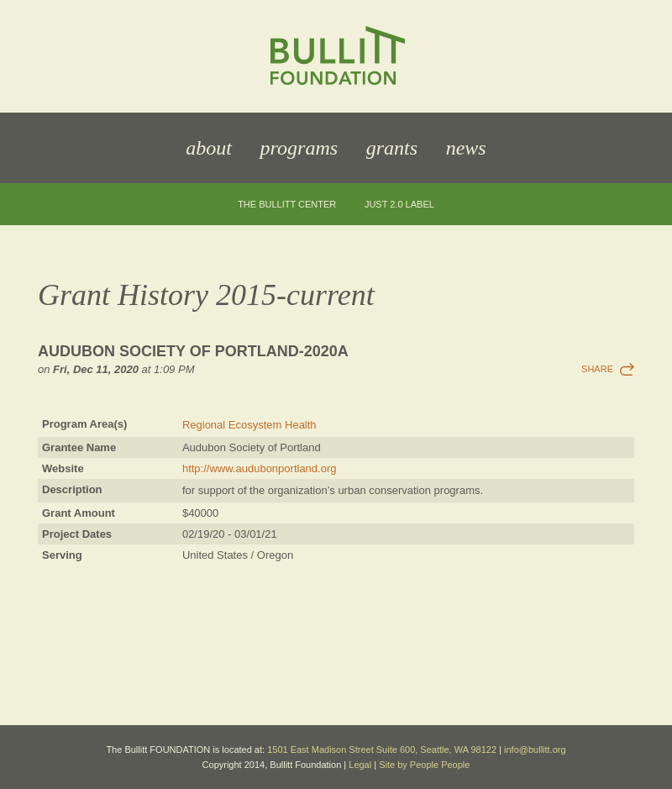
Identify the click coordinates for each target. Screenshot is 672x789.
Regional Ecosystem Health (249, 425)
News (466, 148)
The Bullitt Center (287, 205)
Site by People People (424, 765)
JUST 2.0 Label (399, 205)
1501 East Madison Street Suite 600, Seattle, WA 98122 (382, 750)
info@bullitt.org (535, 750)
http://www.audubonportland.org (260, 468)
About (209, 148)
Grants (392, 148)
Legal (360, 765)
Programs (299, 148)
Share (597, 369)
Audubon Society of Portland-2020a (193, 351)
